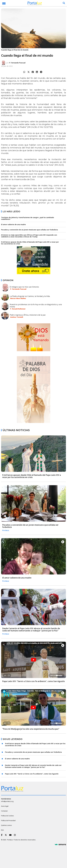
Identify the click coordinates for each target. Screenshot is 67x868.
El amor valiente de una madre (13, 224)
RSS (2, 830)
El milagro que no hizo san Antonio (24, 287)
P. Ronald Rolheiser (18, 309)
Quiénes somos (6, 825)
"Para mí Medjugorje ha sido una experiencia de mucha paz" (31, 729)
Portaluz (6, 530)
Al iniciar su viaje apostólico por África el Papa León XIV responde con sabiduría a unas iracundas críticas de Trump (29, 236)
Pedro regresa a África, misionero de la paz (28, 315)
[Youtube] (11, 835)
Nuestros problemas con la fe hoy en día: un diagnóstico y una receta (36, 306)
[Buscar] (64, 3)
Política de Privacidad (8, 820)
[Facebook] (2, 835)
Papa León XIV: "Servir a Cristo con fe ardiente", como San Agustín (33, 681)
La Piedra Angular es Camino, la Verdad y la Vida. (30, 296)
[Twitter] (6, 835)
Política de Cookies (7, 816)
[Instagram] (15, 835)
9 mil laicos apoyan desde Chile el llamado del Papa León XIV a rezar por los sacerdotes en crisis (30, 243)
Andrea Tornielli (17, 317)
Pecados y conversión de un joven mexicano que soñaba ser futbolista (29, 230)
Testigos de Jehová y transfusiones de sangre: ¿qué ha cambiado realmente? (28, 218)
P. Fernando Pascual (17, 63)
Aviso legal (5, 806)
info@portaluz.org (7, 801)
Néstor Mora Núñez (18, 298)
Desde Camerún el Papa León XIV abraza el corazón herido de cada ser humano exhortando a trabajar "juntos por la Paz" (31, 630)
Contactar (4, 811)
